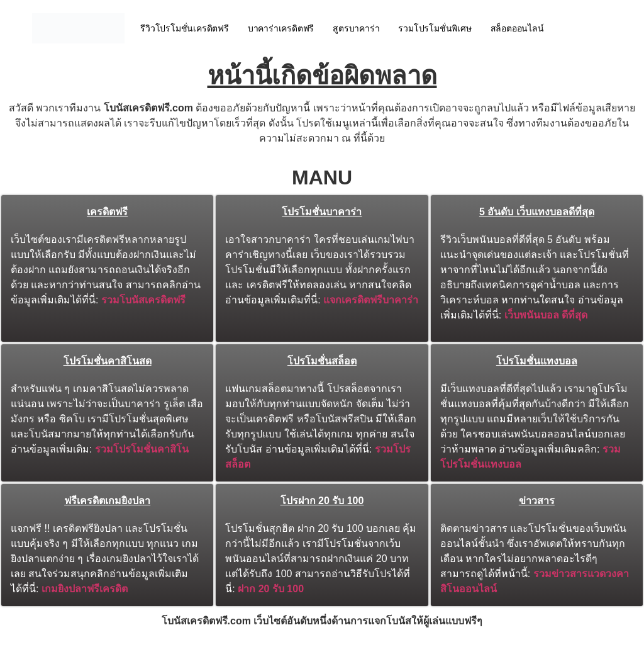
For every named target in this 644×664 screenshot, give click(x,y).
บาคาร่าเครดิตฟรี (281, 28)
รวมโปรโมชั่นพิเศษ (435, 28)
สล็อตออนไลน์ (517, 28)
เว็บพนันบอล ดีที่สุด (546, 315)
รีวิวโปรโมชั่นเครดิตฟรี (185, 28)
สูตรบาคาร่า (356, 28)
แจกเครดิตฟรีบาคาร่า (371, 300)
